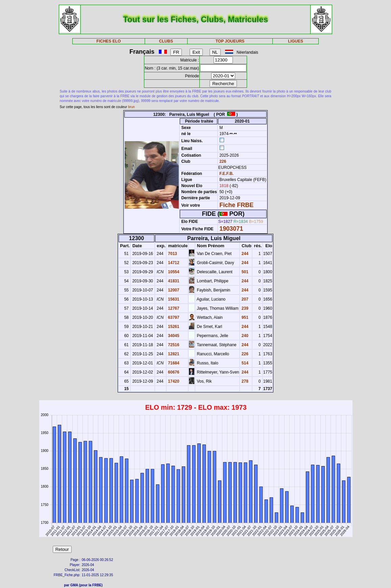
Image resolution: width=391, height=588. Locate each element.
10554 (173, 272)
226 (222, 161)
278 (244, 381)
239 (244, 308)
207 (244, 299)
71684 (173, 363)
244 (244, 254)
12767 (173, 308)
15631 (173, 299)
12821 (173, 354)
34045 (173, 336)
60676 (173, 372)
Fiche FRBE (236, 205)
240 (244, 336)
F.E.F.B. (226, 174)
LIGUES (296, 41)
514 (244, 363)
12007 (173, 290)
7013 (172, 254)
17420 (173, 381)
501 (244, 272)
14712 (173, 263)
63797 (173, 317)
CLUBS (166, 41)
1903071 (231, 229)
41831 (173, 281)
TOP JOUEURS (230, 41)
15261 (173, 327)
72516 (173, 345)
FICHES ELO (108, 41)
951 (244, 317)
